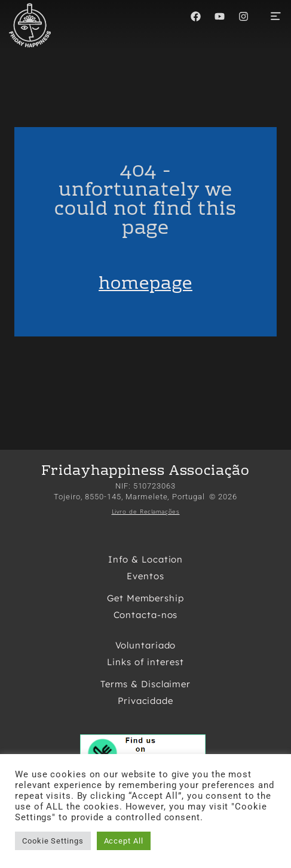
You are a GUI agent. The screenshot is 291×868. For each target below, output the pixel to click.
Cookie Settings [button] (53, 841)
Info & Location (146, 559)
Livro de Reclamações (146, 511)
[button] (275, 17)
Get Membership (145, 598)
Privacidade (145, 701)
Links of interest (145, 662)
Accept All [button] (124, 841)
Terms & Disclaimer (145, 684)
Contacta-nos (146, 615)
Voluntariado (146, 645)
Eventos (145, 576)
